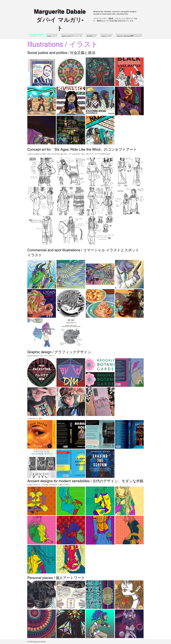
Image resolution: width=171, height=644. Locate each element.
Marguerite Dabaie (60, 11)
